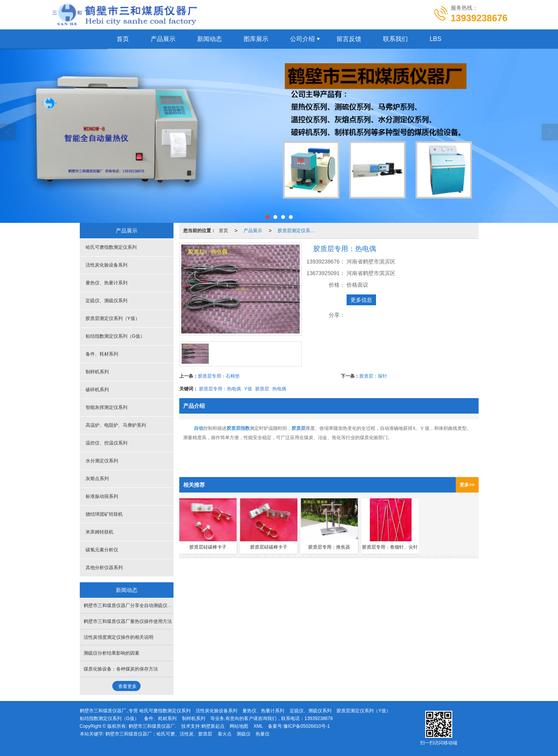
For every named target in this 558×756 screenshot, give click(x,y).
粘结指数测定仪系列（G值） (115, 336)
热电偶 (279, 389)
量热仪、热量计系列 (106, 283)
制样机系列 (97, 372)
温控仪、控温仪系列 (106, 443)
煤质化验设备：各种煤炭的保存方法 (121, 669)
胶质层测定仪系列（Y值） (299, 231)
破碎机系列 (97, 390)
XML (258, 726)
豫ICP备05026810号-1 (307, 726)
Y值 (248, 389)
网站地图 (239, 726)
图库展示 (256, 39)
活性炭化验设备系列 (106, 265)
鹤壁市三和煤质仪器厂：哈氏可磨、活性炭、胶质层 (159, 734)
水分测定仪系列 (102, 461)
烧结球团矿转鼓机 (104, 514)
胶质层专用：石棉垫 (219, 376)
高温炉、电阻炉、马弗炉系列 (116, 425)
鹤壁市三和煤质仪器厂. (152, 726)
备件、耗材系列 (102, 354)
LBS (435, 39)
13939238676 (318, 718)
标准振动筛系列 (102, 496)
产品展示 (163, 39)
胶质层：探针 (373, 376)
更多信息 (361, 300)
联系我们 (395, 39)
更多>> (467, 485)
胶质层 (262, 389)
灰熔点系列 (97, 479)
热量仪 (263, 734)
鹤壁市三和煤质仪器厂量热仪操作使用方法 (128, 621)
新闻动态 (209, 39)
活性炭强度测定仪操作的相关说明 (118, 637)
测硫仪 (244, 734)
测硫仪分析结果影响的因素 (112, 653)
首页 (123, 39)
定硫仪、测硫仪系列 (106, 301)
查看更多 (127, 686)
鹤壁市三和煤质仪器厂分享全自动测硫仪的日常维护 (137, 605)
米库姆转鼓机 (100, 532)
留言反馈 (349, 39)
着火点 (225, 734)
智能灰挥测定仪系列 (106, 407)
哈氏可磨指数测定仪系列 (111, 247)
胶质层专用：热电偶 (220, 389)
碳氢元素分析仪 (102, 550)
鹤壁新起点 (213, 726)
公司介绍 (302, 39)
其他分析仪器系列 (104, 568)
